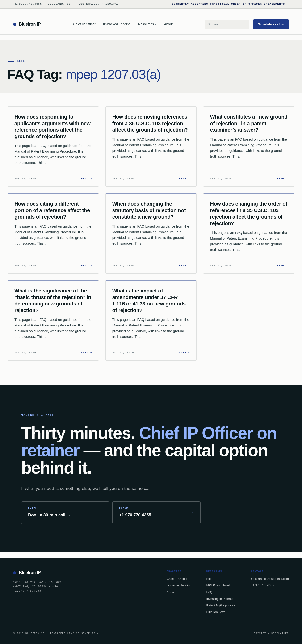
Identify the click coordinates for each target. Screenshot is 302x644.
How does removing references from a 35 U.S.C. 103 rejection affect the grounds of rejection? (150, 123)
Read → (86, 179)
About (168, 24)
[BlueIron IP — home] (27, 24)
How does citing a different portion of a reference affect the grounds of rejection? (52, 210)
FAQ (209, 592)
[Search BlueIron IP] (229, 24)
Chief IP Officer (84, 24)
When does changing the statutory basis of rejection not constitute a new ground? (149, 210)
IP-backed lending (179, 585)
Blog (209, 579)
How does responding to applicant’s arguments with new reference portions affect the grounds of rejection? (52, 127)
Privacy (260, 633)
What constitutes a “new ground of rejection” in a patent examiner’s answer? (249, 123)
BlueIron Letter (216, 612)
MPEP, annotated (218, 585)
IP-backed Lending (117, 24)
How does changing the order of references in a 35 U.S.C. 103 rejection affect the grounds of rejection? (249, 214)
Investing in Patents (220, 599)
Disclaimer (280, 633)
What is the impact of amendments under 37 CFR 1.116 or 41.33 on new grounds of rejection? (149, 301)
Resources (147, 24)
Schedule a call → (271, 24)
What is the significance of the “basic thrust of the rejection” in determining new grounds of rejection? (53, 301)
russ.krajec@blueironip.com (270, 579)
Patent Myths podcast (221, 605)
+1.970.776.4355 (262, 585)
